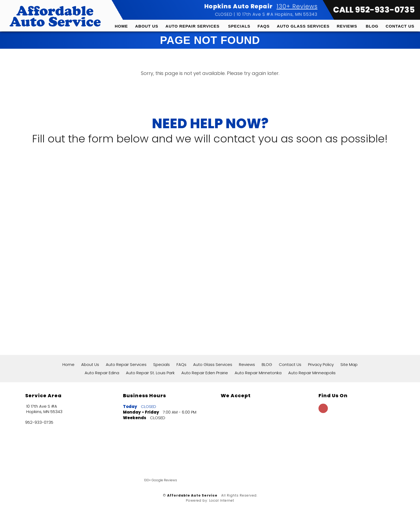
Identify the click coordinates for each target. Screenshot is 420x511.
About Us (147, 26)
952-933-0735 (39, 422)
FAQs (264, 26)
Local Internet (222, 500)
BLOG (372, 26)
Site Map (349, 364)
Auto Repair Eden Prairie (205, 373)
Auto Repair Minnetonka (258, 373)
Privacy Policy (321, 364)
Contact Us (400, 26)
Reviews (347, 26)
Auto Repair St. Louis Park (150, 373)
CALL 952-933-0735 (374, 10)
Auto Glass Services (303, 26)
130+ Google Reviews (161, 480)
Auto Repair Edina (102, 373)
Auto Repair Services (193, 26)
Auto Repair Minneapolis (312, 373)
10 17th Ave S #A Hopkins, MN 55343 (277, 14)
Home (121, 26)
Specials (239, 26)
